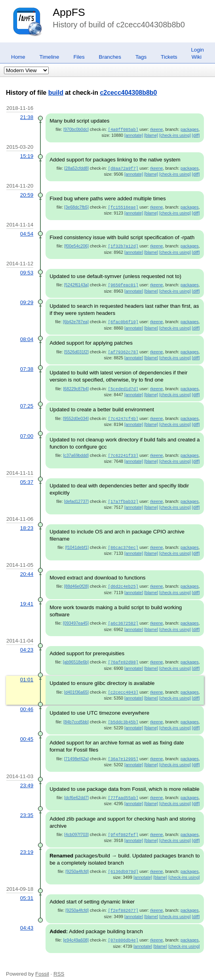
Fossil (42, 965)
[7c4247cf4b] (123, 415)
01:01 (27, 674)
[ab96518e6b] (76, 656)
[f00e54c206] (76, 245)
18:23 (27, 524)
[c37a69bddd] (76, 452)
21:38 (27, 117)
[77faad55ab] (123, 790)
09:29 (27, 300)
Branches (110, 57)
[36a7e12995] (123, 752)
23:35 (27, 808)
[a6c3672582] (123, 618)
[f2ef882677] (123, 902)
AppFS (69, 12)
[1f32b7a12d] (123, 245)
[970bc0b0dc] (76, 129)
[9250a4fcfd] (77, 863)
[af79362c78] (123, 349)
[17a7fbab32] (123, 497)
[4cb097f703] (76, 827)
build (56, 93)
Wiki (197, 57)
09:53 (27, 271)
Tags (141, 57)
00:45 (27, 732)
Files (79, 57)
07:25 (27, 403)
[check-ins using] (175, 135)
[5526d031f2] (76, 349)
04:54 (27, 233)
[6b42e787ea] (76, 320)
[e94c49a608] (76, 931)
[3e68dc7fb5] (76, 206)
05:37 (27, 478)
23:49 (27, 778)
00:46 (27, 703)
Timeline (49, 57)
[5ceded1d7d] (123, 386)
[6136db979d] (123, 863)
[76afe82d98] (123, 656)
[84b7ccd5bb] (76, 715)
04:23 (27, 644)
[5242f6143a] (76, 283)
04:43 (27, 919)
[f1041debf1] (77, 543)
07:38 (27, 366)
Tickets (169, 57)
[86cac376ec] (123, 543)
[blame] (151, 135)
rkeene (157, 129)
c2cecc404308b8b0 (128, 93)
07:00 (27, 432)
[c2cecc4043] (123, 686)
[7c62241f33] (123, 452)
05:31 (27, 890)
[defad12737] (76, 497)
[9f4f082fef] (123, 827)
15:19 (27, 156)
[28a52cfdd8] (76, 168)
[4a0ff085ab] (123, 129)
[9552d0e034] (76, 415)
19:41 (27, 599)
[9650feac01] (123, 283)
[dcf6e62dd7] (76, 790)
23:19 (27, 844)
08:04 (27, 337)
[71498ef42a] (76, 752)
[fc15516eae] (123, 206)
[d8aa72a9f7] (123, 168)
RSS (59, 965)
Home (18, 57)
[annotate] (134, 135)
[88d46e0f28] (76, 581)
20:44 (27, 569)
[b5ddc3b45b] (123, 715)
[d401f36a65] (76, 686)
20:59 (27, 194)
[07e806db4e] (123, 931)
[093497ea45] (76, 618)
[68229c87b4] (76, 386)
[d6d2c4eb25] (123, 581)
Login (197, 50)
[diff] (196, 135)
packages (190, 129)
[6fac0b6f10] (123, 320)
